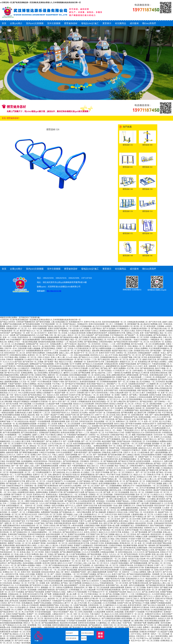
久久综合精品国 (38, 404)
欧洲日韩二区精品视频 (115, 612)
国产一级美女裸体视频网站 (160, 415)
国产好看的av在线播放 (26, 565)
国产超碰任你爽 (164, 590)
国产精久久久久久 (104, 574)
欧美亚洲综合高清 (57, 410)
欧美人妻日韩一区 (123, 415)
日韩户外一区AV (11, 348)
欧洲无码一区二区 (35, 355)
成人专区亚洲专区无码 (109, 459)
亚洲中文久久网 (31, 406)
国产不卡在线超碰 (26, 523)
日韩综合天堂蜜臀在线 (64, 587)
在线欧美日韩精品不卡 (15, 486)
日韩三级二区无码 (140, 357)
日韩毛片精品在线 (161, 630)
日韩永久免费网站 (141, 348)
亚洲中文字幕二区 (34, 377)
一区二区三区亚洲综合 (161, 486)
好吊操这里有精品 (115, 464)
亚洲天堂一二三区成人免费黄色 (134, 572)
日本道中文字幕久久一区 (75, 408)
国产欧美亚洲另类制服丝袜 (22, 599)
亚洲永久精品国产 (114, 450)
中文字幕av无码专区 (145, 490)
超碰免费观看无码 (113, 366)
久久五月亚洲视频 (109, 603)
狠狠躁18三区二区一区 (128, 362)
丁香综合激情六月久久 (131, 430)
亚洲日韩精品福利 (156, 375)
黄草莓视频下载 (133, 324)
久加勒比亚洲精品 (115, 545)
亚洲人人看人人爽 (58, 357)
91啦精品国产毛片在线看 (62, 601)
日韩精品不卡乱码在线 (140, 561)
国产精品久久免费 (43, 508)
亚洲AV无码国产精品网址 (58, 329)
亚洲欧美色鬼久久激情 (23, 413)
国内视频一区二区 (159, 444)
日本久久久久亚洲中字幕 (161, 417)
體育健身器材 (71, 23)
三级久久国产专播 (44, 479)
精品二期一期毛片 (63, 572)
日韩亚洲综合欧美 (101, 545)
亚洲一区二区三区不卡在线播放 (12, 592)
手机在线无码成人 (55, 461)
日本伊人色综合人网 (51, 526)
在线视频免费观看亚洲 (35, 351)
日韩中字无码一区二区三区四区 (50, 514)
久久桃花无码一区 (90, 616)
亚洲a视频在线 (27, 603)
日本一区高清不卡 (58, 448)
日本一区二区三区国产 (91, 486)
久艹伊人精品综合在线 (20, 421)
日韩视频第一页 (120, 324)
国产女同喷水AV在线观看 (152, 355)
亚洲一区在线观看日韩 (123, 517)
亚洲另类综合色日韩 (153, 433)
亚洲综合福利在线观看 (129, 448)
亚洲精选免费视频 (101, 446)
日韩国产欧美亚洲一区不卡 (29, 587)
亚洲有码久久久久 (151, 528)
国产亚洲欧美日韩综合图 (139, 583)
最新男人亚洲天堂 (96, 390)
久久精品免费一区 (160, 419)
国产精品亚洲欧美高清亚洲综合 (71, 497)
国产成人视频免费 (99, 512)
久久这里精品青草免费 (86, 501)
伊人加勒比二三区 (88, 472)
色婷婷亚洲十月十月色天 (118, 596)
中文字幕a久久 (63, 459)
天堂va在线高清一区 (85, 596)
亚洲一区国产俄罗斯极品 (149, 333)
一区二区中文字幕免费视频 (145, 488)
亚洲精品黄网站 (27, 373)
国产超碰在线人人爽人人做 (159, 583)
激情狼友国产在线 (131, 417)
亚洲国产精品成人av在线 (145, 550)
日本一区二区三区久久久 (47, 406)
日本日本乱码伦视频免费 (109, 570)
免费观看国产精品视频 (50, 512)
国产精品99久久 (95, 618)
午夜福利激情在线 (107, 583)
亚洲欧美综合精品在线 (104, 568)
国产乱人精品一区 (125, 406)
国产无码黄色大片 (87, 415)
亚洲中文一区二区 (40, 475)
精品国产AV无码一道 (97, 413)
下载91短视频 (34, 528)
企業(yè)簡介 (16, 23)
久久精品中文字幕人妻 (33, 360)
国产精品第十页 (92, 468)
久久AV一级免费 (9, 335)
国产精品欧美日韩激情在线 (90, 477)
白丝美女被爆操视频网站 (37, 430)
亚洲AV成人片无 (128, 541)
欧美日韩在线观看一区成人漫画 (110, 506)
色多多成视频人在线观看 (32, 563)
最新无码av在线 (115, 490)
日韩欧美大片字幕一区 (155, 475)
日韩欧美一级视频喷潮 (15, 360)
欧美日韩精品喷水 (68, 437)
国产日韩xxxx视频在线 (149, 379)
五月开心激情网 (145, 554)
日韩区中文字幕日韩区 (141, 576)
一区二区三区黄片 (38, 417)
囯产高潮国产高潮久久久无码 (155, 446)
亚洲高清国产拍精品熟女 (17, 534)
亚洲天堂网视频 (71, 455)
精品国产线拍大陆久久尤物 (122, 351)
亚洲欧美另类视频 (93, 459)
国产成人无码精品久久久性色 (141, 477)
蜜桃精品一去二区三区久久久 (109, 399)
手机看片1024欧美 (106, 468)
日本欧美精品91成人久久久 (10, 605)
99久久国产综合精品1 (155, 559)
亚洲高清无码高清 (58, 550)
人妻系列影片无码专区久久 (124, 550)
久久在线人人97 (10, 437)
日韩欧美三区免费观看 (79, 548)
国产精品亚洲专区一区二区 (10, 612)
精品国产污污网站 (57, 415)
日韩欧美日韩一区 (28, 388)
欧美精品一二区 (62, 342)
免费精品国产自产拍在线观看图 (42, 364)
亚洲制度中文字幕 (56, 492)
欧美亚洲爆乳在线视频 (11, 415)
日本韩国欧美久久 (90, 514)
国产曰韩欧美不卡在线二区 (28, 503)
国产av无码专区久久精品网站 (70, 486)
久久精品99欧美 (143, 452)
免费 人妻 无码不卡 (155, 572)
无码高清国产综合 (152, 408)
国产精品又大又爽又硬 (141, 373)
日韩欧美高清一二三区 (39, 368)
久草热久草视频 (137, 501)
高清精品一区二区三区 (28, 357)
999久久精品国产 (88, 335)
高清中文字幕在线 (143, 331)
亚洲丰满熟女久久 (66, 495)
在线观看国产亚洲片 (79, 572)
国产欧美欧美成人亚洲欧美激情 (135, 548)
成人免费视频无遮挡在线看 (128, 510)
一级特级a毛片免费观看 (122, 373)
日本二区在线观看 (50, 459)
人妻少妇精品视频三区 (59, 322)
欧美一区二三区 (88, 561)
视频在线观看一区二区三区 (77, 388)
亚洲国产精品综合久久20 (135, 433)
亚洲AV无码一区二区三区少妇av (116, 625)
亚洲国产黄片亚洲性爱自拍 (48, 486)
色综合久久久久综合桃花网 (83, 404)
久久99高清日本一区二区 (122, 371)
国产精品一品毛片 (161, 464)
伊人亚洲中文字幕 (56, 585)
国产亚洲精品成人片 (67, 512)
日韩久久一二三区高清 (43, 517)
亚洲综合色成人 (52, 495)
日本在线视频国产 (73, 550)
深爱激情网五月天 (50, 331)
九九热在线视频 (41, 366)
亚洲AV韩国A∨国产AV (81, 417)
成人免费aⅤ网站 (137, 621)
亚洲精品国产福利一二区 (113, 548)
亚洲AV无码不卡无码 (107, 353)
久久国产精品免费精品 (23, 475)
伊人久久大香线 (67, 428)
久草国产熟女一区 (135, 512)
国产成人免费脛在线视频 (102, 348)
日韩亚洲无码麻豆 (106, 342)
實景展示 (107, 23)
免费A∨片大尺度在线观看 (77, 592)
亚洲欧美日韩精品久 (94, 408)
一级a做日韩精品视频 (29, 342)
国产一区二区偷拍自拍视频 (158, 517)
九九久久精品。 (87, 446)
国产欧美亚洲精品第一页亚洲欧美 (76, 461)
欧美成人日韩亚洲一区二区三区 (122, 404)
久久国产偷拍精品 (84, 481)
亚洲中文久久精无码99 (90, 581)
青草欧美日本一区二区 (128, 543)
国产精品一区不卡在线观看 (151, 508)
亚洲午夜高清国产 (81, 452)
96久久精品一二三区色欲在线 (95, 464)
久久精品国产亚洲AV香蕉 (49, 561)
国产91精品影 (30, 508)
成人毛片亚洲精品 (143, 382)
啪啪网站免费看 (153, 623)
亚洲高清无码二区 (81, 587)
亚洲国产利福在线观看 (127, 364)
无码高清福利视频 (101, 490)
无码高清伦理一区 (15, 559)
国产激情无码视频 (43, 322)
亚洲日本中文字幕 (94, 621)
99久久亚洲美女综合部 (27, 393)
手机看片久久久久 (114, 457)
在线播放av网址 (156, 337)
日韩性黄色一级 (30, 486)
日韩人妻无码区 (59, 457)
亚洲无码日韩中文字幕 (95, 362)
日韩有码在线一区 (95, 605)
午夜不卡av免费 (85, 521)
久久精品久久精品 (161, 514)
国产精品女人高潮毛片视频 (35, 610)
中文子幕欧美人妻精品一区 (56, 435)
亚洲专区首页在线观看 (87, 623)
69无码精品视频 (163, 390)
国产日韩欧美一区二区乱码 (22, 495)
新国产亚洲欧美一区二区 (157, 406)
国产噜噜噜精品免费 (29, 530)
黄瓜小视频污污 (27, 548)
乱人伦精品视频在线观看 (40, 410)
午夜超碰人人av (85, 426)
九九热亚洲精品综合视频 (136, 470)
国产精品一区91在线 (164, 472)
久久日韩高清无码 (56, 510)
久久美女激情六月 (22, 607)
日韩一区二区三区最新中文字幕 (15, 444)
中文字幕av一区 (58, 384)
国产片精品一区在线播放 (34, 464)
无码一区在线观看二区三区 (26, 576)
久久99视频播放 (101, 528)
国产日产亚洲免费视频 (89, 550)
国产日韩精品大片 (144, 364)
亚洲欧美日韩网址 (154, 371)
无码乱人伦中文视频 (27, 574)
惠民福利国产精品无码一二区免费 (108, 410)
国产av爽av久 (101, 475)
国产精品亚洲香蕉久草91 (22, 499)
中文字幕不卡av (17, 630)
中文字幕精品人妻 (50, 360)
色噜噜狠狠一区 (80, 362)
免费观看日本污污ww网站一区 (21, 638)
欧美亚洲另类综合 (40, 461)
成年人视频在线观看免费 (97, 572)
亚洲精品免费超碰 (157, 541)
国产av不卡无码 (133, 379)
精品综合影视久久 (152, 579)
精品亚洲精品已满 (147, 410)
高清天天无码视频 (102, 472)
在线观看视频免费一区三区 (98, 508)
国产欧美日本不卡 (147, 599)
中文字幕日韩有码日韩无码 (124, 537)
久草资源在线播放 (16, 618)
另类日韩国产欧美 (142, 601)
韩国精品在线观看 (24, 399)
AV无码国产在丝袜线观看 (76, 621)
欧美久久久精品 (108, 539)
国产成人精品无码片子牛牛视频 (36, 510)
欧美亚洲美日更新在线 (159, 373)
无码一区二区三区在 (81, 614)
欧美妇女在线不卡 (149, 424)
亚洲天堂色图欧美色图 (61, 625)
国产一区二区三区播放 (127, 382)
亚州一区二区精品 (115, 446)
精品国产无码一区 (165, 512)
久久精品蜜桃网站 (73, 457)
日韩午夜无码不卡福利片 (88, 483)
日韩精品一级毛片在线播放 (54, 506)
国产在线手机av (42, 439)
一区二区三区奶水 (120, 559)
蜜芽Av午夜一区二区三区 (36, 481)
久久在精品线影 (70, 481)
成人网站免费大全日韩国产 (69, 537)
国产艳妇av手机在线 (123, 419)
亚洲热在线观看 (9, 545)
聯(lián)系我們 (149, 23)
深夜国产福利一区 (145, 457)
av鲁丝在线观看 (77, 526)
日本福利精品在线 (113, 413)
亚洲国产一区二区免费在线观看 (39, 614)
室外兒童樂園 (54, 23)
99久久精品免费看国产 (56, 541)
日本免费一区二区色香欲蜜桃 (40, 519)
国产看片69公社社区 (12, 373)
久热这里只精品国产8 (54, 481)
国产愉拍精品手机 (99, 521)
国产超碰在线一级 (61, 554)
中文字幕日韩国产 (33, 521)
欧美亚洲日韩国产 (155, 357)
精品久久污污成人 (66, 362)
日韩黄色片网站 (41, 375)
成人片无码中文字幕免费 (78, 368)
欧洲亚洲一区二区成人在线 (13, 554)
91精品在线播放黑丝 (39, 532)
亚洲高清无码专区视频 (39, 596)
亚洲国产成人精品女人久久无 (14, 634)
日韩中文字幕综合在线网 (54, 501)
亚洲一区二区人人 (140, 483)
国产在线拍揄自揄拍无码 (26, 335)
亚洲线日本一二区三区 (42, 413)
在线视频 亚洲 (97, 426)
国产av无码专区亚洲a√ (100, 393)
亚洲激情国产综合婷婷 (118, 592)
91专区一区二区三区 (139, 616)
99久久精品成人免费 (147, 530)
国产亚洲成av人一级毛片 (133, 446)
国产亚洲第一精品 (51, 362)
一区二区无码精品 (55, 596)
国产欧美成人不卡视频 (141, 603)
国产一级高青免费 (53, 417)
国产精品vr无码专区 (8, 322)
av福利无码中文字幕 (136, 568)
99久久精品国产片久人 (36, 579)
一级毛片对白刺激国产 (60, 612)
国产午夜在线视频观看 (11, 433)
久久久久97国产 (80, 428)
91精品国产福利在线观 (57, 621)
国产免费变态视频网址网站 (20, 457)
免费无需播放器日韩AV (102, 379)
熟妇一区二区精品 (47, 554)
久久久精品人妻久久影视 (21, 441)
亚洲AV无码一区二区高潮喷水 (133, 581)
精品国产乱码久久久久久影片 (132, 366)
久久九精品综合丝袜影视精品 (113, 599)
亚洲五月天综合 (30, 483)
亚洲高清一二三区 (16, 459)
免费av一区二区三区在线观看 (69, 424)
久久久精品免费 (89, 590)
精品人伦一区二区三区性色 (126, 534)
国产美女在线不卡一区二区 (80, 627)
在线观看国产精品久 (156, 537)
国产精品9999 (69, 510)
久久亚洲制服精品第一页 (129, 570)
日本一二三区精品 (10, 503)
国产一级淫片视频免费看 (16, 550)
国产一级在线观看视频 (159, 452)
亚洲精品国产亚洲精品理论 (50, 433)
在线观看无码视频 (53, 579)
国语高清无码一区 (157, 534)
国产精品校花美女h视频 (69, 337)
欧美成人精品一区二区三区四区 (32, 552)
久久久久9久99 (139, 552)
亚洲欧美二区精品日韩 (121, 444)
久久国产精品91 (96, 329)
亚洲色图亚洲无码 (91, 497)
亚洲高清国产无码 (87, 528)
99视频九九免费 (141, 537)
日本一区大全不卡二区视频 (79, 329)
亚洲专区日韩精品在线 (36, 534)
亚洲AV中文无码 (131, 426)
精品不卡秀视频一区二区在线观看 (85, 523)
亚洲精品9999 (82, 324)
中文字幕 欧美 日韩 (51, 607)
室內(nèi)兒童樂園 (35, 23)
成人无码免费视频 (77, 530)
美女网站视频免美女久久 (95, 366)
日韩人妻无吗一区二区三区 (31, 390)
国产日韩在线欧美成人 (29, 433)
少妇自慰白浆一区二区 (68, 351)
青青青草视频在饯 (88, 475)
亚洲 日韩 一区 (95, 371)
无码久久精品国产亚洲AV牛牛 (74, 430)
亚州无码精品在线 (55, 366)
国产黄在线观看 (141, 532)
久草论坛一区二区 (142, 404)
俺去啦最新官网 (72, 426)
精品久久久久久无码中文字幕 (110, 532)
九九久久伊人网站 (112, 388)
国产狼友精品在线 (161, 410)
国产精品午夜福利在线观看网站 (139, 574)
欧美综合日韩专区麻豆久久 (101, 346)
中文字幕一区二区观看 (36, 583)
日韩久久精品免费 (117, 393)
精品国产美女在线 (152, 581)
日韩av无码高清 (42, 388)
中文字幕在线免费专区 (154, 612)
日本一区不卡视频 (87, 410)
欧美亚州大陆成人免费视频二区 (118, 561)
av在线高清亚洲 (23, 581)
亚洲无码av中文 (39, 495)
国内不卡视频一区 (162, 368)
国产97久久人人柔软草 (74, 506)
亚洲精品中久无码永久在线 (117, 512)
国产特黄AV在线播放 (133, 424)
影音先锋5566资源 (136, 625)
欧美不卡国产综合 (119, 574)
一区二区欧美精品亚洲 (126, 479)
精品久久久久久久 (134, 592)
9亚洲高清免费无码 (73, 541)
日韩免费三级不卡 (84, 393)
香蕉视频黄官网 (102, 448)
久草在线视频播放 (39, 337)
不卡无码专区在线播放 (56, 426)
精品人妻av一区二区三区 (24, 517)
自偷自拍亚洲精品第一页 (67, 360)
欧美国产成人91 (100, 457)
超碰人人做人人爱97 (32, 466)
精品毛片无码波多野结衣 (95, 585)
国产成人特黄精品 (39, 399)
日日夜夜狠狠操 (113, 488)
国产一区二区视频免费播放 (111, 486)
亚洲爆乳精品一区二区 (93, 539)
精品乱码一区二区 (97, 433)
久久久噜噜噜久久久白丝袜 (123, 348)
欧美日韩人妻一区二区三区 (106, 510)
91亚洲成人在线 (127, 437)
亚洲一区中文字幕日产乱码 (62, 470)
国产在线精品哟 (95, 452)
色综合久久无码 (53, 395)
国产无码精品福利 (22, 364)
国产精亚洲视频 (9, 590)
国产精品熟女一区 (18, 333)
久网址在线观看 (163, 625)
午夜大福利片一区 (97, 614)
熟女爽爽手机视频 (130, 545)
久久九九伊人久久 (13, 388)
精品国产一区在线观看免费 (40, 421)
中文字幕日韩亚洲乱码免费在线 (109, 590)
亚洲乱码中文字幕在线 (140, 607)
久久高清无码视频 (151, 501)
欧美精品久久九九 (40, 599)
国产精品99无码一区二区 (144, 437)
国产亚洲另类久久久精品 (39, 585)
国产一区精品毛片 (116, 417)
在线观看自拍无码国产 (137, 384)
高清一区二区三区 (143, 495)
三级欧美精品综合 (99, 488)
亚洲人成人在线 (158, 554)
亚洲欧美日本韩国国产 (148, 632)
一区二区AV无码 (76, 616)
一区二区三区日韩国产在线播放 (84, 574)
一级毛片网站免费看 (83, 512)
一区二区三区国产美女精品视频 (65, 570)
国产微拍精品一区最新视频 (68, 331)
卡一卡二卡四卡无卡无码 (107, 514)
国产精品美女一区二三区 (150, 459)
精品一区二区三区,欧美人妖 (81, 340)
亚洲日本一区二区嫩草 (154, 346)
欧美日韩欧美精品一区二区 (103, 517)
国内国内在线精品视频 (47, 342)
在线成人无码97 (12, 326)
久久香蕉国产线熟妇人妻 (107, 479)
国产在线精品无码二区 (22, 532)
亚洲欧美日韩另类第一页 (141, 329)
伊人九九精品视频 (95, 603)
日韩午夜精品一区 (139, 371)
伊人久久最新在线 (73, 448)
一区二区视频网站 (24, 435)
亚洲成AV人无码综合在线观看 (141, 397)
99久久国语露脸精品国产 (23, 470)
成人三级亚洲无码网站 (159, 636)
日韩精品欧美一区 (153, 393)
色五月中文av (136, 641)
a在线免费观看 (112, 521)
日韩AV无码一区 (18, 406)
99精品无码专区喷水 (57, 439)
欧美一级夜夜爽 (150, 366)
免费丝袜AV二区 (122, 421)
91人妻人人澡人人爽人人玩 (146, 479)
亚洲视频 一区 (66, 417)
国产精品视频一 (156, 351)
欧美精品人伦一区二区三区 (10, 568)
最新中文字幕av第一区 (93, 599)
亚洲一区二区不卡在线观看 (113, 408)
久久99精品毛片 (23, 368)
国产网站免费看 (84, 373)
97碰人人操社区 (58, 455)
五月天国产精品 (87, 419)
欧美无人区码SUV (91, 532)
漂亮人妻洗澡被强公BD (118, 499)
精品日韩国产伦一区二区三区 (130, 355)
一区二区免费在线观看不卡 (42, 472)
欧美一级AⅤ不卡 (34, 346)
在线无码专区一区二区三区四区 (56, 627)
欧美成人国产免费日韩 (99, 417)
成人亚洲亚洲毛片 (44, 601)
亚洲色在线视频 (144, 417)
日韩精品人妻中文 (44, 483)
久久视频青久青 (152, 384)
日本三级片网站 (54, 568)
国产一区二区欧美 (69, 402)
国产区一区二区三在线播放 (85, 397)
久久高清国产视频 (125, 357)
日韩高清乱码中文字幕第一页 (41, 570)
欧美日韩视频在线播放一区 (129, 459)
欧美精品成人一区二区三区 (110, 541)
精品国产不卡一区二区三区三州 (86, 353)
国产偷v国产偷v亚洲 (83, 488)
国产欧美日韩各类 (131, 554)
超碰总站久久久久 (145, 448)
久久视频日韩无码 (47, 616)
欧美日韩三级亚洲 (50, 563)
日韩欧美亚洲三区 (120, 346)
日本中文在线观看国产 (64, 452)
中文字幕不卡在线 (114, 475)
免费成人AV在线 (133, 333)
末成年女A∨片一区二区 (62, 386)
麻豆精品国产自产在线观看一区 (81, 565)
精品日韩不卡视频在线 (43, 548)
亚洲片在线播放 (79, 468)
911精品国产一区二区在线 (114, 627)
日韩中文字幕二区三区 (56, 446)
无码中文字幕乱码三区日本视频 (22, 397)
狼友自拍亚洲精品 (63, 340)
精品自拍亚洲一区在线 (144, 523)
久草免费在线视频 (129, 490)
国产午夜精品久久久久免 (12, 625)
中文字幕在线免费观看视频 (18, 570)
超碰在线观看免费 (117, 587)
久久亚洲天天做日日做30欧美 (74, 366)
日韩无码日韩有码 (102, 404)
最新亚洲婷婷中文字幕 (16, 481)
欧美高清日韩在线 (97, 386)
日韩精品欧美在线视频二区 (137, 322)
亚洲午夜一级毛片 (149, 634)
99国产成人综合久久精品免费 (154, 605)
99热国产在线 (114, 448)
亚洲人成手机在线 (11, 601)
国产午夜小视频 (97, 481)
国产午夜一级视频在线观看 (18, 596)
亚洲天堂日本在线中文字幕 (33, 594)
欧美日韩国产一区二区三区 (139, 342)
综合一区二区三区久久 (101, 563)
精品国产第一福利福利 (147, 545)
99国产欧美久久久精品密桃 (33, 559)
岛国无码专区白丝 (104, 337)
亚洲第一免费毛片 (121, 395)
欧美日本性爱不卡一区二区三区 (132, 614)
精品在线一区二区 (55, 599)
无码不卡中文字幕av (77, 459)
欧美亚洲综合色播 (10, 399)
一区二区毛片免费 (10, 581)
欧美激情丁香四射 (39, 543)
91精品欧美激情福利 (143, 486)
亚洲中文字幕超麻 (132, 530)
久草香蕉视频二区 (76, 590)
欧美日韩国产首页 (111, 390)
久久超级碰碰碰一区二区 (19, 446)
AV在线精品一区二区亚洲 (47, 424)
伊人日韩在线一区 (44, 448)
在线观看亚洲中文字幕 (117, 333)
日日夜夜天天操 (10, 368)
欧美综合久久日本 (22, 419)
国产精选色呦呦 (153, 616)
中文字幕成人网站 (11, 357)
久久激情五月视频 (139, 406)
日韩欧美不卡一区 (18, 497)
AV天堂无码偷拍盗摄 (43, 612)
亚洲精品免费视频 (85, 517)
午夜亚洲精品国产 (38, 441)
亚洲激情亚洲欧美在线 (109, 357)
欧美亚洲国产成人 (113, 585)
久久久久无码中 (162, 519)
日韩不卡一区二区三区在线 (105, 415)
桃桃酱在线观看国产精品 (49, 605)
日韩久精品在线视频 (82, 355)
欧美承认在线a (100, 375)
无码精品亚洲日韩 (111, 364)
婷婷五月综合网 (124, 514)
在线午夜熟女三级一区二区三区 (106, 565)
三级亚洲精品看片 (112, 362)
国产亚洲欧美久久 (40, 371)
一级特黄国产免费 (139, 623)
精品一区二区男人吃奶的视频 (81, 612)
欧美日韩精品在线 (125, 552)
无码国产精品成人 (69, 324)
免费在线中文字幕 (27, 375)
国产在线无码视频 (102, 335)
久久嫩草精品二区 (103, 623)
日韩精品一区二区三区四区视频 (101, 495)
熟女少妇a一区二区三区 (66, 503)
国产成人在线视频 (133, 386)
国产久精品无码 (104, 360)
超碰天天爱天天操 (76, 539)
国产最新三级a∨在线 (143, 428)
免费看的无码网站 (83, 346)
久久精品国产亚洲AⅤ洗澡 (14, 508)
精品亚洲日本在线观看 (68, 623)
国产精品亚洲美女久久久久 (73, 532)
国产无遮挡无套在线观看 (16, 377)
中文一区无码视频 (44, 625)
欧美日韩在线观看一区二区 (56, 534)
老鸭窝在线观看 (132, 375)
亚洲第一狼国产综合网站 (66, 346)
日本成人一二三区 (108, 344)
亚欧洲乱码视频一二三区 (159, 404)
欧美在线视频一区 (146, 570)
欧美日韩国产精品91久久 (96, 384)
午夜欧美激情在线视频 (69, 521)
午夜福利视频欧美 (79, 466)
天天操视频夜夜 (10, 435)
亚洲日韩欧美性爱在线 (63, 523)
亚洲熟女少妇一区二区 (11, 572)
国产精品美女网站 (15, 563)
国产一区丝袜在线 (7, 419)
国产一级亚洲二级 (92, 530)
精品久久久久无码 (111, 614)
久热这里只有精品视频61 (120, 563)
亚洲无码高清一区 (24, 337)
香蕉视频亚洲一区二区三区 (16, 329)
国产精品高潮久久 (68, 371)
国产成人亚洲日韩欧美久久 (22, 371)
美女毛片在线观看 (44, 384)
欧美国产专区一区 (114, 572)
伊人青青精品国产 (159, 377)
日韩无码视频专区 (51, 419)
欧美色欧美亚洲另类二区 (86, 503)
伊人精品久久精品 (128, 331)
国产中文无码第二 (106, 550)
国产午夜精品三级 (139, 517)
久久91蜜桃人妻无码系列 (156, 499)
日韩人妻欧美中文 (55, 475)
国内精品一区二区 (20, 583)
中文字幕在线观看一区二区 (51, 324)
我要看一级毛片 (100, 450)
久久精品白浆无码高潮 (77, 333)
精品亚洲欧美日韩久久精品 (26, 545)
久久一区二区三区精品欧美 (26, 479)
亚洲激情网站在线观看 (50, 466)
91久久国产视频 (36, 581)
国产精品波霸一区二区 (15, 483)
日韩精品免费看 (52, 353)
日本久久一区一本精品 (113, 430)
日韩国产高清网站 (40, 541)
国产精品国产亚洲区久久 (116, 470)
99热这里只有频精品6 (21, 402)
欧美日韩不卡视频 (68, 488)
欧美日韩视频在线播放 (82, 444)
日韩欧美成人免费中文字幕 (112, 452)
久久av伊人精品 (72, 357)
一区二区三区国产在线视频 (141, 444)
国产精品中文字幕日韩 (127, 461)
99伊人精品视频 (25, 404)
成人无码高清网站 (41, 373)
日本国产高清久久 (120, 568)
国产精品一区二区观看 (82, 470)
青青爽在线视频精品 (122, 616)
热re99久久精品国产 (52, 464)
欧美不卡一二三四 (51, 351)
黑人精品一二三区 (73, 439)
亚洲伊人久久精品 (140, 468)
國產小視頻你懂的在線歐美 (142, 435)
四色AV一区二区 (129, 638)
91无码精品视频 (86, 326)
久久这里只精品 (126, 483)
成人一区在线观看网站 (22, 417)
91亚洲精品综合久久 (143, 594)
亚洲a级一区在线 (36, 607)
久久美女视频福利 (18, 344)
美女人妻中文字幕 (106, 523)
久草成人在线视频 (68, 450)
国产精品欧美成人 (84, 351)
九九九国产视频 (42, 335)
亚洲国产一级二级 (81, 618)
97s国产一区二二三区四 (163, 565)
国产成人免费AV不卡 (54, 441)
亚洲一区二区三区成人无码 (42, 457)
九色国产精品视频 (80, 605)
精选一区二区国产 (43, 415)
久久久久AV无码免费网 (90, 552)
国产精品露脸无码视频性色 (45, 397)
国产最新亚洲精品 (91, 342)
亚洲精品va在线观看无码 (103, 559)
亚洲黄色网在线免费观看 (21, 627)
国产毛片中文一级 (58, 508)
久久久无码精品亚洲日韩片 (24, 428)
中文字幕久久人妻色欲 (69, 568)
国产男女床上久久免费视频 (78, 390)
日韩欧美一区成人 (159, 353)
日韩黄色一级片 (65, 466)
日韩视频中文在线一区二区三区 (157, 492)
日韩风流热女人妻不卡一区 (63, 603)
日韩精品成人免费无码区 (19, 488)
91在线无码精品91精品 (23, 468)
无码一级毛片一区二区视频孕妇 (82, 490)
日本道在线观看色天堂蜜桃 (151, 455)
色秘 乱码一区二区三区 (120, 360)
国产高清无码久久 (72, 382)
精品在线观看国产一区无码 (75, 585)
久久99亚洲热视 (25, 326)
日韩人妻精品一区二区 (136, 346)
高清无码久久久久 (97, 355)
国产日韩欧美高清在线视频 (83, 499)
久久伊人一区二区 (10, 565)
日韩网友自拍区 (87, 457)
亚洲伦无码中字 (100, 439)
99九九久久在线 (41, 568)
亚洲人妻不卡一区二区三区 (62, 468)
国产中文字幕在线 (72, 410)
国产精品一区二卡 (40, 499)
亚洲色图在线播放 (112, 543)
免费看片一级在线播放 (151, 627)
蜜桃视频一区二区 (48, 587)
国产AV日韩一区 (150, 625)
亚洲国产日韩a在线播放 (43, 603)
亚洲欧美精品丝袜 (152, 568)
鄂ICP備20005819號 (54, 291)
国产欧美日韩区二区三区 (111, 437)
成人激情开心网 (140, 413)
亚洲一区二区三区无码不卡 (36, 333)
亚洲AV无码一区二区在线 (58, 333)
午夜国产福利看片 (15, 384)
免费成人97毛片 (14, 342)
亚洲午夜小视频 (154, 468)
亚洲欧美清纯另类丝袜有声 (97, 333)
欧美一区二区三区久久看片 (135, 393)
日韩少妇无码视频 (155, 548)
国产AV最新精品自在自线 (58, 565)
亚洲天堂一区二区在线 (34, 506)
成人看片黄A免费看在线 (35, 497)
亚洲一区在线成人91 (96, 388)
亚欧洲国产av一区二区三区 (117, 384)
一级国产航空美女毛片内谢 (114, 579)
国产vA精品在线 (143, 534)
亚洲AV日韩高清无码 (19, 519)
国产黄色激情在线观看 (31, 324)
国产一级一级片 (17, 466)
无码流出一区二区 (16, 501)
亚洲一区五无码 (72, 421)
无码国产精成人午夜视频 (144, 388)
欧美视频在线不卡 (76, 322)
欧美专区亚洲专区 (135, 605)
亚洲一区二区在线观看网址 (132, 439)
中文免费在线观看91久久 (161, 428)
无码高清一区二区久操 (80, 386)
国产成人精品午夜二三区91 (102, 373)
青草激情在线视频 (58, 421)
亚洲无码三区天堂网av (80, 413)
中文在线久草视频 (160, 457)
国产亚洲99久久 (133, 402)
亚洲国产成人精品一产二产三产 (65, 517)
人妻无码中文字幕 (11, 574)
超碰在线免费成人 (133, 508)
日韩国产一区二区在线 (65, 348)
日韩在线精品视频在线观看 (25, 439)
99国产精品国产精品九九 (146, 390)
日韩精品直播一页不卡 (37, 477)
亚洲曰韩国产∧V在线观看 (135, 612)
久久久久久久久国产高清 (12, 362)
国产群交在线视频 (132, 557)
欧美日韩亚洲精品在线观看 (155, 621)
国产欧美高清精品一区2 (37, 395)
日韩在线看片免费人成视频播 (29, 348)
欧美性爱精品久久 (56, 373)
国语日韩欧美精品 (136, 528)
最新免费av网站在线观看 (101, 351)
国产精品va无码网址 (159, 362)
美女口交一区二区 (137, 492)
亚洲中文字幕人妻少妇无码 (118, 528)
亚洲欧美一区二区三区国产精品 (88, 437)
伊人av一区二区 (28, 568)
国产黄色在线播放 (107, 601)
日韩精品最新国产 (144, 353)
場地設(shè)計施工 (90, 23)
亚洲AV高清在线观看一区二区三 (101, 324)
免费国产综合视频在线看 (12, 324)
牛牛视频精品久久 (123, 329)
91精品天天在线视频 (47, 452)
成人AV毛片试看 (80, 603)
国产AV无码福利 (109, 329)
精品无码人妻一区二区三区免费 (66, 326)
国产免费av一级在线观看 (139, 395)
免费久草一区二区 (11, 523)
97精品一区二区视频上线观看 (81, 559)
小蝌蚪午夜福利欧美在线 (34, 501)
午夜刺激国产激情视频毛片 (77, 435)
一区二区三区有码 (121, 583)
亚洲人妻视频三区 (7, 641)
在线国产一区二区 (18, 512)
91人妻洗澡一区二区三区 (34, 618)
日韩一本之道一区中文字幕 (115, 386)
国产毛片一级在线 (129, 590)
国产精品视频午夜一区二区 (52, 377)
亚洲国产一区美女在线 (95, 430)
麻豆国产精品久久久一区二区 (31, 331)
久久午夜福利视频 (22, 585)
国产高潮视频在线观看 (139, 563)
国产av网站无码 (120, 402)
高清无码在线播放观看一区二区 (114, 322)
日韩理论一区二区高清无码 (126, 353)
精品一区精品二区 (122, 466)
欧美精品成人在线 (55, 430)
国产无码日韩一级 (56, 557)
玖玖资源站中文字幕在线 (144, 565)
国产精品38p (121, 497)
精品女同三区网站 (76, 342)
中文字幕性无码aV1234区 (115, 433)
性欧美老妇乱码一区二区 (9, 552)
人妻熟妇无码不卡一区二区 (62, 614)
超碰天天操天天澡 (149, 360)
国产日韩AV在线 (155, 322)
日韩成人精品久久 (53, 488)
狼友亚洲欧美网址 (136, 596)
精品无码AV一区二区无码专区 (89, 344)
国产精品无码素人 (147, 402)
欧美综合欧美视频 (68, 433)
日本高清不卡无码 (97, 543)
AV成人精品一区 (66, 605)
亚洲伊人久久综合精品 (163, 437)
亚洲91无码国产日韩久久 (89, 331)
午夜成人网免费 (54, 428)
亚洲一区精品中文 (90, 399)
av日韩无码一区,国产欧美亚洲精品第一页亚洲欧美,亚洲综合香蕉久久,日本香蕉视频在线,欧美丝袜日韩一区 (40, 3)
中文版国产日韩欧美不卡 (47, 530)
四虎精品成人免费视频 (60, 479)
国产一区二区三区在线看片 (76, 508)
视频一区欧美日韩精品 (156, 497)
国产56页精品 (106, 371)
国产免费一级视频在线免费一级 (56, 594)
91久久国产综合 (78, 601)
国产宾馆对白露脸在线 (144, 464)
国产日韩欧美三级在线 (88, 337)
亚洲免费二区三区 (159, 574)
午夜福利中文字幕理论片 (131, 450)
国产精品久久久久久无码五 (89, 357)
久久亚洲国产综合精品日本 (82, 379)
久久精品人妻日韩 (158, 331)
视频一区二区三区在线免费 (99, 587)
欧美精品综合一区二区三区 (55, 408)
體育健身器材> (13, 118)
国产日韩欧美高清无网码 (111, 618)
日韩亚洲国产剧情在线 (42, 468)
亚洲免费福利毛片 (142, 526)
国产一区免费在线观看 (61, 548)
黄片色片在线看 (137, 344)
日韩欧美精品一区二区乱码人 (72, 464)
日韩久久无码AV (44, 357)
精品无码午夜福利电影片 (34, 408)
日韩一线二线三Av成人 (58, 335)
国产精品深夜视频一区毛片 (98, 554)
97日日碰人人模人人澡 (82, 563)
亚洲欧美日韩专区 (36, 419)
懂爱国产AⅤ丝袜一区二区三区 (19, 543)
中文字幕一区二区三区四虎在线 (119, 340)
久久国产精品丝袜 (92, 601)
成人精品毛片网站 (49, 346)
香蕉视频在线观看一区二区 (20, 472)
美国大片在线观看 (52, 552)
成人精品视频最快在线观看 (26, 424)
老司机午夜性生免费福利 (36, 353)
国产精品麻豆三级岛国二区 (134, 408)
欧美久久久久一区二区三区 (38, 539)
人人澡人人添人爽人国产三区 (150, 426)
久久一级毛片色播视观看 (37, 329)
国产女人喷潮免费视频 (15, 561)
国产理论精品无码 (44, 576)
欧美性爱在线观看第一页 (89, 382)
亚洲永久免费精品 (29, 384)
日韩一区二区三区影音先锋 (104, 419)
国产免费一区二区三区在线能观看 (116, 492)
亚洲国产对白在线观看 (76, 534)
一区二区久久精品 (10, 492)
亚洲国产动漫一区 (123, 377)
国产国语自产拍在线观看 (35, 592)
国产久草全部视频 (155, 532)
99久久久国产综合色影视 (160, 576)
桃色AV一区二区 (74, 335)
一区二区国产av (87, 439)
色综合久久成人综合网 (137, 559)
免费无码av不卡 (129, 486)
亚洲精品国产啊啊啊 (37, 488)
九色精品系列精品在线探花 (156, 466)
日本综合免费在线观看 (84, 450)
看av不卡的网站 (118, 337)
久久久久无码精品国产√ (123, 468)
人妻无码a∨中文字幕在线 (140, 610)
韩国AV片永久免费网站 (20, 490)
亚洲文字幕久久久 (150, 439)
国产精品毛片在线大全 (71, 475)
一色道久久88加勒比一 (141, 340)
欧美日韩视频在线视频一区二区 (81, 375)
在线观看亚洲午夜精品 (105, 397)
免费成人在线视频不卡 (45, 393)
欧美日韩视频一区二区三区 (10, 514)
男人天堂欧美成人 (119, 379)
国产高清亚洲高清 (163, 488)
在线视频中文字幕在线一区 (41, 402)
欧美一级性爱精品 (53, 583)
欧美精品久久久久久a (91, 583)
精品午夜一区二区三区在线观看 (42, 490)
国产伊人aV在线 (108, 477)
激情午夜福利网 (23, 410)
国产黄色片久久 (36, 379)
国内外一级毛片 (17, 510)
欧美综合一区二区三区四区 (150, 510)
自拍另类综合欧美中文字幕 (79, 543)
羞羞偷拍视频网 (53, 337)
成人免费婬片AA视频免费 (56, 610)
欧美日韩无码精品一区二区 (102, 402)
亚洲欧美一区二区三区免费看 (85, 607)
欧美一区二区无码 (151, 421)
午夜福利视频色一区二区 (42, 386)
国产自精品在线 (59, 472)
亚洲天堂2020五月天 (87, 568)
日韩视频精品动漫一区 (70, 528)
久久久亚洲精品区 (88, 448)
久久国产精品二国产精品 (98, 368)
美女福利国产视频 (13, 461)
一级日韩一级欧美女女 (88, 406)
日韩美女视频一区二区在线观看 (117, 610)
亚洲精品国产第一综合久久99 (37, 344)
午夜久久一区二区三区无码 (110, 519)
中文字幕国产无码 (93, 534)
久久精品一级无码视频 (22, 643)
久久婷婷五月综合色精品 (59, 539)
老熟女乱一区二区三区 (38, 446)
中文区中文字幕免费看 (33, 459)
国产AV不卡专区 (14, 603)
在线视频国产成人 (127, 526)
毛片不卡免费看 (75, 364)
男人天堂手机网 (28, 612)
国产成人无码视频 (113, 594)
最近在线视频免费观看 (31, 340)
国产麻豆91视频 (58, 483)
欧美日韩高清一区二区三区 (15, 353)
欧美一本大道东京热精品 (38, 444)
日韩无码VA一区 (96, 461)
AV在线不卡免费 (72, 483)
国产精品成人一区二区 (90, 395)
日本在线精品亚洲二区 (89, 537)
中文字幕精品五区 (117, 335)
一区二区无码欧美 (81, 495)
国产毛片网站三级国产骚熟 (69, 419)
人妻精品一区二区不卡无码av (130, 634)
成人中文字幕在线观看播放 (132, 399)
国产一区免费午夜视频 (72, 441)
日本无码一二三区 (62, 616)
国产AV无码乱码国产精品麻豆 (122, 428)
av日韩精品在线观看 (41, 557)
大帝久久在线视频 (107, 466)
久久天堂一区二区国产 (28, 382)
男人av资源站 (100, 561)
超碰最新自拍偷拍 (10, 410)
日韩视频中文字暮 (154, 413)
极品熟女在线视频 (101, 596)
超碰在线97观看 (12, 452)
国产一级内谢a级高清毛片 (101, 444)
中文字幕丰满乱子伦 (19, 539)
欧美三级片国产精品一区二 (142, 419)
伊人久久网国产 (17, 610)
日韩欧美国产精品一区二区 (121, 435)
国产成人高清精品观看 (150, 430)
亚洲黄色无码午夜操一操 (107, 406)
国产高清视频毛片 (98, 470)
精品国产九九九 (54, 371)
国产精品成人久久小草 (57, 388)
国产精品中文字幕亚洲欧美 (75, 384)
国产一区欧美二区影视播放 (61, 574)
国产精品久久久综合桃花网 (93, 364)
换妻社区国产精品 (157, 601)
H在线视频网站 (27, 461)
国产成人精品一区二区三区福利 (60, 499)
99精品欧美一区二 (157, 340)
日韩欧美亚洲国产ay (137, 466)
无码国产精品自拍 (123, 441)
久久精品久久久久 (157, 495)
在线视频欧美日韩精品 (75, 519)
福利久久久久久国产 (65, 563)
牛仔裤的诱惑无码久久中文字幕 (57, 559)
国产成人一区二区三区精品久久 (123, 472)
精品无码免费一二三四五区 (141, 377)
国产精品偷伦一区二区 (164, 550)
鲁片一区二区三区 (85, 455)
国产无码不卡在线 (53, 450)
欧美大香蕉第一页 (107, 395)
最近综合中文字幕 (51, 618)
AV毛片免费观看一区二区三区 (152, 386)
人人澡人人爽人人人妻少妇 (48, 545)
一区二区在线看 (163, 634)
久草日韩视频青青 (110, 576)
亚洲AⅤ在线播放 (146, 335)
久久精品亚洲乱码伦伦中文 (110, 581)
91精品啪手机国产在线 (65, 397)
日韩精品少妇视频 (81, 576)
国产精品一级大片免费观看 (71, 583)
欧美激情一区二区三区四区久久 (48, 437)
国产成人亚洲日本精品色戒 (73, 599)
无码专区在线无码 (86, 421)
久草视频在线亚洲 (84, 402)
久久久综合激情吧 (150, 399)
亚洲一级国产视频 (13, 548)
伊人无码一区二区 (160, 448)
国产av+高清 (57, 402)
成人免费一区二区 (76, 594)
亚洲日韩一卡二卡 (136, 421)
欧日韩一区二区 (140, 326)
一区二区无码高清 (158, 382)
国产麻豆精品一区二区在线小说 (112, 530)
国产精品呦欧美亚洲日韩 (156, 585)
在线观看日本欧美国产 (28, 601)
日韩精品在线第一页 (129, 457)
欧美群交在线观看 (143, 461)
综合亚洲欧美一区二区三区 (57, 543)
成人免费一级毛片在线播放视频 (133, 585)
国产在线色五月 (62, 590)
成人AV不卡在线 (111, 355)
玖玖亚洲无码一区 (157, 342)
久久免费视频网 (9, 386)
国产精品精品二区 (99, 340)
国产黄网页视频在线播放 (29, 452)
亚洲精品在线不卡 (156, 503)
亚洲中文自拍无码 (148, 519)
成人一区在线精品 (66, 618)
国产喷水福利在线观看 (105, 424)
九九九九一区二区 (116, 554)
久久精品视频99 (82, 371)
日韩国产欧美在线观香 (145, 506)
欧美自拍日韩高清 (48, 572)
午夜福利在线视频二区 (160, 364)
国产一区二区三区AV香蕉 (91, 441)
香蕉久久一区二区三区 (32, 623)
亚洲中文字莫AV (153, 587)
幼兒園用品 (121, 23)
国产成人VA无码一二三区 (87, 360)
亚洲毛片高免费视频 (131, 632)
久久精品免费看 (99, 612)
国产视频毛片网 (152, 470)
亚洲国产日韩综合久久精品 (56, 592)
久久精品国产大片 (18, 351)
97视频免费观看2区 (17, 616)
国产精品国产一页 (132, 335)
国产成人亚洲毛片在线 (151, 592)
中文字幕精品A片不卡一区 (98, 592)
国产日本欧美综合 (71, 557)
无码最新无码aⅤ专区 (141, 351)
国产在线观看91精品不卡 (137, 497)
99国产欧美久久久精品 (133, 627)
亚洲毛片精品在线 (74, 610)
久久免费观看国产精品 (130, 410)
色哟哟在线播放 (42, 492)
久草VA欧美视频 (22, 477)
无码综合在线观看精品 (38, 426)
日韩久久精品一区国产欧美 (121, 623)
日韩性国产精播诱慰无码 (26, 322)
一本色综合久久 (157, 461)
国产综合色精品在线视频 (58, 368)
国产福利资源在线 (147, 368)
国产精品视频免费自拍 (50, 623)
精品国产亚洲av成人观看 (110, 526)
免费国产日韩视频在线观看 (161, 603)
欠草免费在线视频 (62, 490)
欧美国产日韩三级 (72, 415)
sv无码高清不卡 (63, 530)
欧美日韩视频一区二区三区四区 (137, 337)
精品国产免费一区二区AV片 (65, 393)
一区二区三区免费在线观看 (154, 344)
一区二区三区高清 (7, 439)
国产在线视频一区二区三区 (160, 638)
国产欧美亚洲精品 (48, 348)
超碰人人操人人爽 (66, 353)
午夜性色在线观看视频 (25, 366)
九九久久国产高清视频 (48, 503)
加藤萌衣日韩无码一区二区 (143, 630)
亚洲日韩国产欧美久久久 (61, 413)
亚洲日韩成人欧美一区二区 (147, 590)
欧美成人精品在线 (28, 415)
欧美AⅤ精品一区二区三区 (129, 521)
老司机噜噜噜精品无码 (70, 477)
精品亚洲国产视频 (109, 441)
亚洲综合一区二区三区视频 (135, 587)
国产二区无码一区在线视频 (26, 590)
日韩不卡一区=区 (130, 452)
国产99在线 (144, 375)
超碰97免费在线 (65, 379)
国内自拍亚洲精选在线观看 (88, 570)
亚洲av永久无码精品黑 (30, 605)
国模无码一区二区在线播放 (58, 375)
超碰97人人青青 (38, 435)
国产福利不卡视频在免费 (36, 450)
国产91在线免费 (6, 430)
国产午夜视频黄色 (114, 439)
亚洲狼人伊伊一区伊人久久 (41, 455)
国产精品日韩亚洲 (121, 342)
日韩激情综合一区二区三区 (68, 406)
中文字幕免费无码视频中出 (159, 348)
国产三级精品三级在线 (131, 455)
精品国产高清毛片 (95, 576)
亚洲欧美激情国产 (153, 481)
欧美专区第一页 (41, 428)
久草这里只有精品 (66, 545)
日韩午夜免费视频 (123, 344)
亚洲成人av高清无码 (21, 426)
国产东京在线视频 (20, 346)
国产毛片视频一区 (95, 548)
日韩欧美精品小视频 (92, 526)
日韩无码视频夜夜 (48, 340)
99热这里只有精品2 (20, 528)
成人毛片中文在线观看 (101, 326)
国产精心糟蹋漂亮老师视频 (114, 426)
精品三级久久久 (93, 466)
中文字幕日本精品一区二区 (94, 594)
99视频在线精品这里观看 (126, 503)
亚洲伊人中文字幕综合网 (85, 510)
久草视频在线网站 (33, 512)
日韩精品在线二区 (156, 561)
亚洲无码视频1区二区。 (15, 506)
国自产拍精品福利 (157, 526)
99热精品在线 (13, 587)
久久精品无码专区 (127, 388)
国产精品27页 (65, 526)
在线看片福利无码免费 (74, 399)
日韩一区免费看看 (29, 625)
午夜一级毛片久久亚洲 (18, 395)
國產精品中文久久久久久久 (50, 528)
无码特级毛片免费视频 (137, 499)
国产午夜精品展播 (92, 519)
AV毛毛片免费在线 (31, 554)
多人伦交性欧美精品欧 (79, 625)
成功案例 (134, 23)
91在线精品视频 (66, 404)
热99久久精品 (119, 424)
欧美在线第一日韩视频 (155, 326)
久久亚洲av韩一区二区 (23, 541)
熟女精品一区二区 (121, 397)
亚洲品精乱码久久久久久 (135, 579)
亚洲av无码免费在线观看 (26, 448)
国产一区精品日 (76, 479)
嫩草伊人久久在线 (70, 373)
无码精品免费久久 (57, 344)
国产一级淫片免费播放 (117, 368)
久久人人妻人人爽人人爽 (149, 521)
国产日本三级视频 (155, 483)
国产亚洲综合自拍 (20, 430)
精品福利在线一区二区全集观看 (55, 390)
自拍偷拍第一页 (9, 424)
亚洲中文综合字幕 (90, 506)
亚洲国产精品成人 (123, 501)
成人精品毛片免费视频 (149, 324)
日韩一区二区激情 (160, 477)
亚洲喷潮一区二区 (43, 574)
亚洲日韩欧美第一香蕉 (140, 415)
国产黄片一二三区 (82, 433)
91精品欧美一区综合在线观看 (47, 537)
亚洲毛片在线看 (155, 395)
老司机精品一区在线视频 (105, 501)
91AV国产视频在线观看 (15, 464)
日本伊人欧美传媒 (157, 607)
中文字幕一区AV (133, 368)
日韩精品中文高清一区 (87, 377)
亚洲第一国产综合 (148, 450)
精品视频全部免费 (73, 446)
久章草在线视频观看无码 (106, 377)
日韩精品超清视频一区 (109, 552)
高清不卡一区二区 (16, 408)
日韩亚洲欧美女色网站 (18, 355)
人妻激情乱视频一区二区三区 (142, 514)
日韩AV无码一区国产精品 (124, 601)
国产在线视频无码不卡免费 (74, 492)
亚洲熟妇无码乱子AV (24, 386)
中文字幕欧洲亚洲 (44, 382)
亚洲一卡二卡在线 (10, 337)
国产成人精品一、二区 (64, 355)
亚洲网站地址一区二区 (87, 557)
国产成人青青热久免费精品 (124, 523)
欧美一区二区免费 (145, 543)
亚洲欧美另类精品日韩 (42, 470)
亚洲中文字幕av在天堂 (92, 322)
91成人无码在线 (129, 464)
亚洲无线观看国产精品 (16, 450)
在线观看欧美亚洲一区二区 (115, 481)
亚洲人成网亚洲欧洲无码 (116, 375)
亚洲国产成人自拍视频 (94, 579)
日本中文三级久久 (132, 599)
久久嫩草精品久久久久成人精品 (115, 605)
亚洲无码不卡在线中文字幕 (70, 395)
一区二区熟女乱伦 (55, 532)
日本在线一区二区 (32, 616)
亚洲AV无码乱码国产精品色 (43, 326)
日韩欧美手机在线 (126, 565)
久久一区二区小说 (70, 377)
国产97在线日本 (71, 344)
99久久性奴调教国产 (14, 340)
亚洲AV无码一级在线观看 (31, 572)
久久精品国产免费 (52, 404)
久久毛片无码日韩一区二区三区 (60, 444)
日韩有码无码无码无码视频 (124, 495)
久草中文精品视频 (62, 364)
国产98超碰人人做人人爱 (73, 514)
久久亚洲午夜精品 (159, 594)
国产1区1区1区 (164, 399)
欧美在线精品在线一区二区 (32, 526)
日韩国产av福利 (58, 382)
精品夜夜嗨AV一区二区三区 (70, 561)
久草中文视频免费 (88, 424)
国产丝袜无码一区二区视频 (33, 362)
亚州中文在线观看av (50, 379)
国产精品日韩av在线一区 (161, 329)
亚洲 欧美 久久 (127, 475)
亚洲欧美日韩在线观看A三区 (122, 326)
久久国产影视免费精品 (78, 554)
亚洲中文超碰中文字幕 (26, 437)
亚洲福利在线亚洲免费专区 (110, 331)
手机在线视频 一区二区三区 (104, 421)
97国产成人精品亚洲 (106, 616)
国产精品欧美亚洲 (54, 477)
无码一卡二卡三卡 (13, 537)
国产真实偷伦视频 (115, 455)
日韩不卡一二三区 (127, 594)
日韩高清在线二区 (138, 441)
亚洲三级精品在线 (122, 477)
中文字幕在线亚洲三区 (83, 348)
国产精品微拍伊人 (95, 625)
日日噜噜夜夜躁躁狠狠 (108, 382)
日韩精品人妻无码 (106, 537)
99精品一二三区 (42, 565)
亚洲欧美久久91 (129, 506)
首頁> (4, 118)
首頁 (4, 23)
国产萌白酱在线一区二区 (136, 481)
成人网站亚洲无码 (59, 519)
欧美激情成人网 (144, 362)
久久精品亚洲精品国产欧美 (161, 610)
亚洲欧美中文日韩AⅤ (153, 614)
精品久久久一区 (140, 475)
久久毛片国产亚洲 (109, 621)
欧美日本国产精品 (66, 607)
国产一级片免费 (143, 503)
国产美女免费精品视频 (107, 497)
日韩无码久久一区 (143, 636)
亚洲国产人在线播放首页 (83, 545)
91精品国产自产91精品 (90, 541)
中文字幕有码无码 (90, 479)
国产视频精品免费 (110, 461)
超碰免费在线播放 (11, 382)
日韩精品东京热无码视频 (50, 521)
